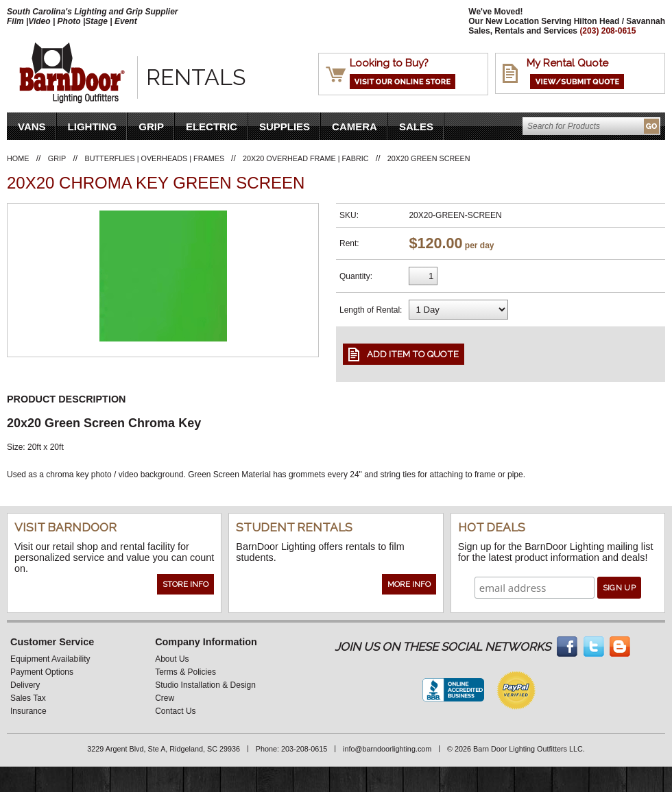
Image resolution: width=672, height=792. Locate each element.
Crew (165, 698)
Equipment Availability (50, 659)
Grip (151, 127)
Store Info (185, 584)
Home (18, 158)
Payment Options (42, 672)
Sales (416, 127)
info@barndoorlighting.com (387, 749)
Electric (212, 127)
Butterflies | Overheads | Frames (156, 158)
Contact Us (175, 711)
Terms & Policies (185, 672)
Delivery (25, 685)
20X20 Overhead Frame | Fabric (305, 158)
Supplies (285, 127)
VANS (32, 127)
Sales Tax (28, 698)
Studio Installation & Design (205, 685)
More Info (409, 584)
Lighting (93, 127)
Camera (355, 127)
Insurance (28, 711)
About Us (172, 659)
